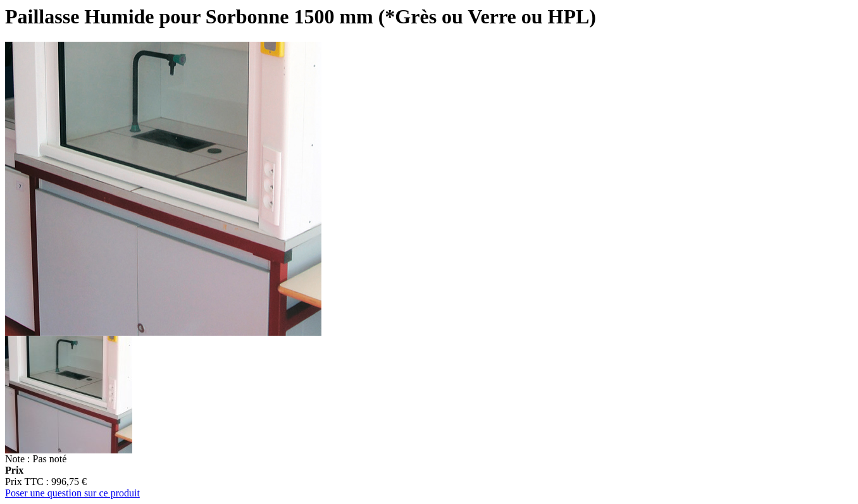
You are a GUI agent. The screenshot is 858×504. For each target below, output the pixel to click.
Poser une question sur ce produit (72, 493)
